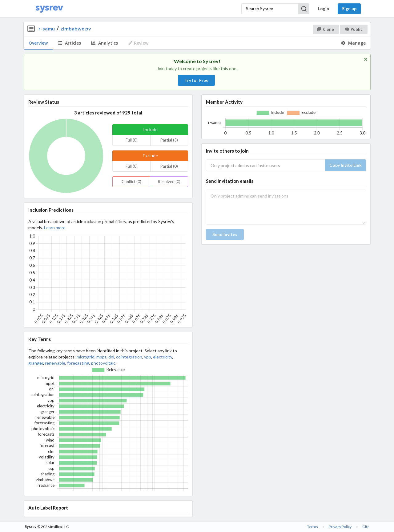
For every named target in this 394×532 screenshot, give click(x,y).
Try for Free (196, 80)
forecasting (78, 363)
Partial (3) (169, 140)
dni (111, 357)
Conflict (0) (131, 182)
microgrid (86, 357)
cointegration (129, 357)
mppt (101, 357)
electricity (163, 357)
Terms (313, 527)
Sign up (349, 8)
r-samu (47, 28)
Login (324, 8)
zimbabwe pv (76, 28)
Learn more (55, 228)
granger (36, 363)
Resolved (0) (169, 182)
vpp (148, 357)
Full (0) (132, 140)
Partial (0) (169, 166)
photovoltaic (103, 363)
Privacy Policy (340, 527)
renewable (55, 363)
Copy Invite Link (346, 165)
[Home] (49, 9)
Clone (326, 29)
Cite (366, 527)
